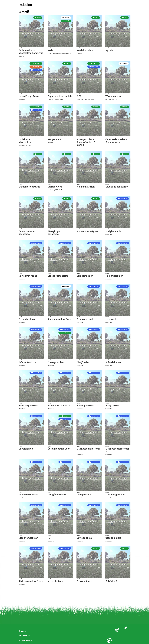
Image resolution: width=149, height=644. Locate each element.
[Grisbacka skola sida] (31, 343)
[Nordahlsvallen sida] (89, 31)
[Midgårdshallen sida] (118, 212)
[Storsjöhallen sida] (89, 475)
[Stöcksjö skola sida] (118, 518)
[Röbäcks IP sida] (118, 562)
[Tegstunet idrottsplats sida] (60, 77)
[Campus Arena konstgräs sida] (31, 212)
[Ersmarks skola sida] (31, 300)
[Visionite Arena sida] (60, 562)
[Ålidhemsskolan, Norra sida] (31, 562)
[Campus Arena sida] (89, 562)
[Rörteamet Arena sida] (31, 256)
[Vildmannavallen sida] (89, 167)
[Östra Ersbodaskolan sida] (60, 429)
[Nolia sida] (60, 31)
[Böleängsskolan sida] (89, 386)
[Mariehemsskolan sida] (31, 518)
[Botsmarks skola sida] (89, 300)
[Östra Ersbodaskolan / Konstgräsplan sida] (118, 120)
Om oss (22, 631)
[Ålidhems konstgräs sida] (89, 212)
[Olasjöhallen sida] (89, 343)
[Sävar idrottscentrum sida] (60, 386)
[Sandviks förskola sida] (31, 475)
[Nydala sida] (118, 31)
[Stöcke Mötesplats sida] (60, 256)
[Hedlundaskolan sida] (118, 256)
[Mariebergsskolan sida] (118, 475)
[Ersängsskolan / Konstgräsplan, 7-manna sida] (89, 120)
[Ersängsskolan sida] (60, 343)
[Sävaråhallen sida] (31, 429)
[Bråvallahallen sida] (118, 343)
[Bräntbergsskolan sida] (31, 386)
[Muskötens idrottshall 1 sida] (89, 429)
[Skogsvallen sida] (60, 120)
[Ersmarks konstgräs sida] (31, 167)
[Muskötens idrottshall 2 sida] (118, 429)
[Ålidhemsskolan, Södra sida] (60, 300)
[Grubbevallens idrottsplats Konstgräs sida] (31, 31)
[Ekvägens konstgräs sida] (118, 167)
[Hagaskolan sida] (118, 300)
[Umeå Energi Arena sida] (31, 77)
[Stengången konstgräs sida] (60, 212)
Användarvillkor (26, 640)
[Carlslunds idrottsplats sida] (31, 120)
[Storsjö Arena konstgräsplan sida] (60, 167)
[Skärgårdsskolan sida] (60, 475)
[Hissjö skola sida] (118, 386)
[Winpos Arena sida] (118, 77)
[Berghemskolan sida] (89, 256)
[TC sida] (60, 518)
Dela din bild (24, 636)
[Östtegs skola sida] (89, 518)
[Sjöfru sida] (89, 77)
